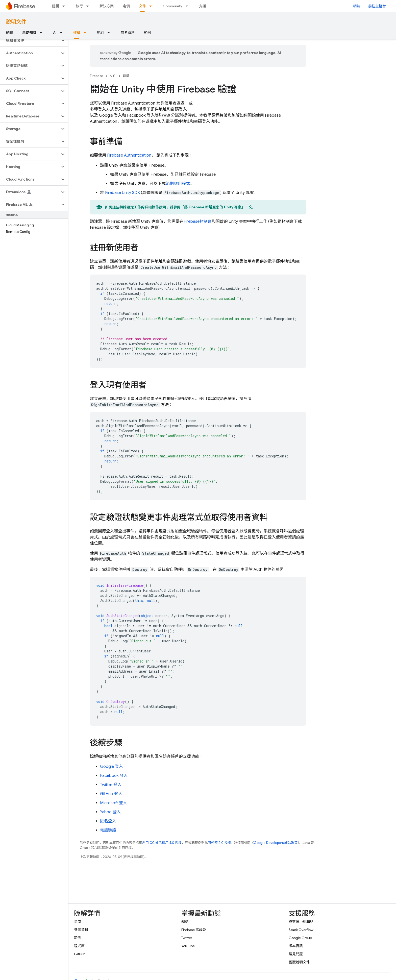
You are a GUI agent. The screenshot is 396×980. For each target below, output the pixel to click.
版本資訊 (296, 946)
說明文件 (16, 22)
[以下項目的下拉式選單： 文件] (152, 6)
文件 (113, 76)
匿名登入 (108, 821)
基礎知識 (29, 33)
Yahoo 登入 (110, 812)
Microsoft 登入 (114, 803)
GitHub (80, 954)
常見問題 (296, 954)
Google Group (300, 938)
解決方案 (107, 6)
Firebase (96, 76)
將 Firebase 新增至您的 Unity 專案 (213, 207)
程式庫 (79, 946)
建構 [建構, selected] (77, 33)
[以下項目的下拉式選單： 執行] (89, 6)
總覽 (10, 33)
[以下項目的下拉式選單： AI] (63, 33)
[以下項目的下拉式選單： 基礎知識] (42, 33)
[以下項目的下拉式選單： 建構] (65, 6)
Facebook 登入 (114, 776)
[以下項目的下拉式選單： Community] (188, 6)
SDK (122, 193)
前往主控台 (377, 6)
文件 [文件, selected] (142, 6)
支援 (203, 6)
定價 (126, 6)
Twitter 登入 (111, 785)
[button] (30, 40)
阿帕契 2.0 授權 (219, 843)
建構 (56, 6)
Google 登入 (112, 767)
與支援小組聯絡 (301, 922)
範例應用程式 (178, 184)
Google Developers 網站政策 (276, 843)
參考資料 (128, 33)
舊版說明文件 (299, 962)
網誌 (357, 6)
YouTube (188, 946)
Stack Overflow (301, 930)
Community (172, 6)
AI (55, 33)
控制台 (198, 222)
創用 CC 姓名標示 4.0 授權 (162, 843)
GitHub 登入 (111, 794)
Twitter (187, 938)
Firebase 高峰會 (194, 930)
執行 (79, 6)
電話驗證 (108, 830)
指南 (78, 922)
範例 (147, 33)
